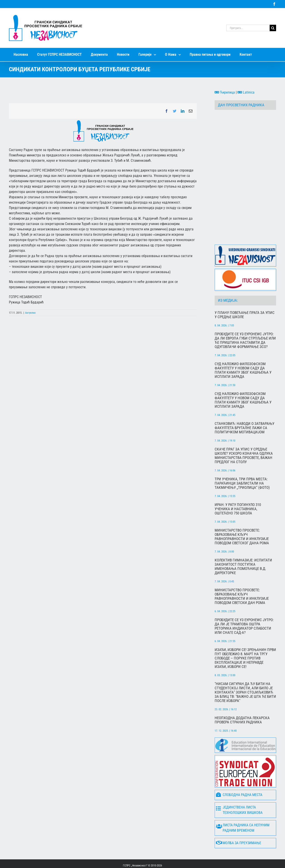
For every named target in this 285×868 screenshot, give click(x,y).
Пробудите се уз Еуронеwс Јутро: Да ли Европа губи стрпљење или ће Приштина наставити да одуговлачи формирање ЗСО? (245, 323)
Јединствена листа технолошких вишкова (239, 793)
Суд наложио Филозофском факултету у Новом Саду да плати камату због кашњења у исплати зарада (243, 353)
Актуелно (30, 313)
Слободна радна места (239, 777)
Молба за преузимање (239, 826)
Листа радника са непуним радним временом (243, 810)
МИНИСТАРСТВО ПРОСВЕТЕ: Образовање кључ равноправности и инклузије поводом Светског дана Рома (242, 519)
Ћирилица (225, 92)
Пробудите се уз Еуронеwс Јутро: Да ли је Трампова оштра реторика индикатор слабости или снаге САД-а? (244, 609)
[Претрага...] (248, 28)
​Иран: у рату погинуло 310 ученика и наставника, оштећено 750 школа (238, 492)
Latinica (246, 92)
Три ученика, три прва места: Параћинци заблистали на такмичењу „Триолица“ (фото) (242, 466)
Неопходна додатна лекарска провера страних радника (242, 703)
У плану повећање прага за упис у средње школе (245, 297)
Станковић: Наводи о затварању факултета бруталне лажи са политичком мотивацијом (244, 410)
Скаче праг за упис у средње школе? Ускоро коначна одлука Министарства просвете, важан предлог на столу (244, 438)
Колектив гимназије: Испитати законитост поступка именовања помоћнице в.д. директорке (243, 549)
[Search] (273, 28)
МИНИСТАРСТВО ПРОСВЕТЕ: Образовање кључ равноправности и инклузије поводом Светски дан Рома (242, 579)
